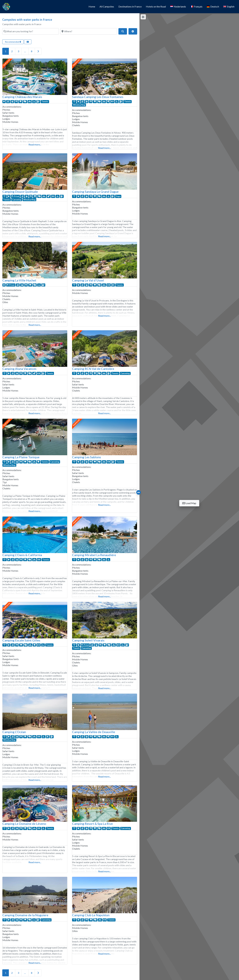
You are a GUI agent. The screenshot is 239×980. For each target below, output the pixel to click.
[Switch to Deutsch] (213, 7)
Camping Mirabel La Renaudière (94, 555)
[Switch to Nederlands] (178, 7)
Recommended (13, 42)
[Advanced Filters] (133, 31)
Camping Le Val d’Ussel (88, 280)
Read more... (35, 144)
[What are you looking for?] (31, 31)
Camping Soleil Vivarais (88, 640)
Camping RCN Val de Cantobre (93, 369)
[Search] (123, 31)
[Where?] (89, 31)
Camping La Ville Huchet (19, 280)
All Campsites (107, 6)
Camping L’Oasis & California (22, 555)
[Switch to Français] (196, 7)
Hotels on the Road (156, 6)
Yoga (118, 196)
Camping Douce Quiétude (20, 192)
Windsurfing (79, 105)
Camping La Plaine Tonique (21, 457)
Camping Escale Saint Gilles (21, 640)
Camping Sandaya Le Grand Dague (95, 192)
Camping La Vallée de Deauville (94, 732)
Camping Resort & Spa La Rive (92, 824)
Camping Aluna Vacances (19, 369)
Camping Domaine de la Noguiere (25, 915)
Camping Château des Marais (22, 97)
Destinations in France (130, 6)
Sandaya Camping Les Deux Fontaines (98, 97)
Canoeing (17, 200)
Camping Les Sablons (87, 457)
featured (7, 62)
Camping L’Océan (14, 732)
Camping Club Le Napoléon (91, 915)
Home (92, 6)
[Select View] (28, 42)
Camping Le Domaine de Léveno (24, 824)
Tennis (45, 101)
